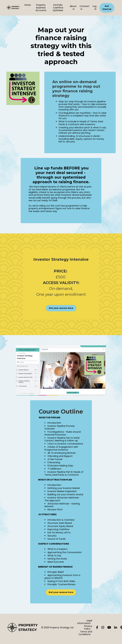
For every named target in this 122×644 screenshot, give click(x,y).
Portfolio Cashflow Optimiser (58, 8)
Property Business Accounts (41, 8)
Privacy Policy (88, 630)
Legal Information (85, 624)
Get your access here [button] (61, 309)
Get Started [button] (107, 8)
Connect (85, 8)
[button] (61, 308)
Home (28, 5)
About (73, 8)
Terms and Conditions (85, 636)
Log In (95, 8)
